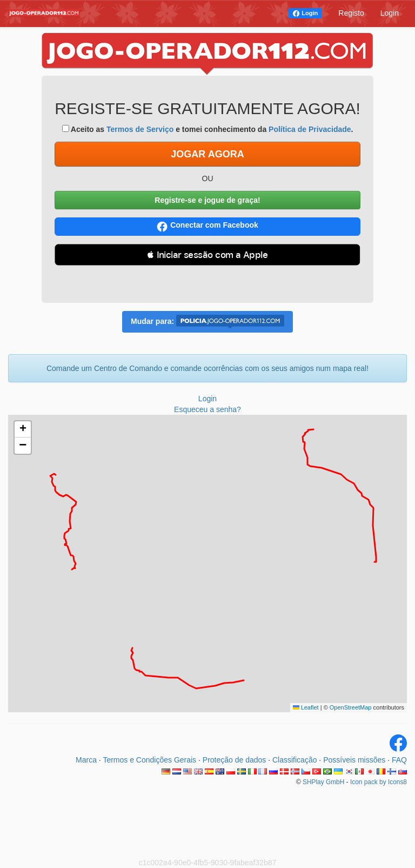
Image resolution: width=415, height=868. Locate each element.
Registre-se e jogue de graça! (207, 200)
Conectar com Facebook (207, 226)
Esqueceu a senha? (207, 409)
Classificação (294, 760)
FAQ (399, 760)
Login (310, 13)
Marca (86, 760)
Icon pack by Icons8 (379, 782)
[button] (23, 429)
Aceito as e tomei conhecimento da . (208, 129)
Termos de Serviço (140, 129)
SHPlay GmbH (323, 782)
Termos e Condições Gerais (149, 760)
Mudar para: (207, 322)
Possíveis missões (354, 760)
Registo (351, 13)
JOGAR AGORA (207, 154)
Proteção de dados (235, 760)
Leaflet (306, 707)
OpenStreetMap (351, 707)
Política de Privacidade (310, 129)
